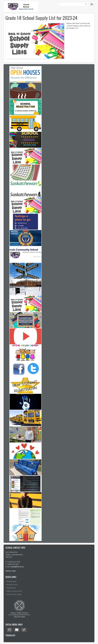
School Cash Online (14, 594)
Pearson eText (12, 585)
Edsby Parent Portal (14, 591)
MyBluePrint (11, 588)
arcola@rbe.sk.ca (17, 567)
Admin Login (11, 571)
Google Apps (11, 581)
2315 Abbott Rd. (11, 552)
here (78, 23)
